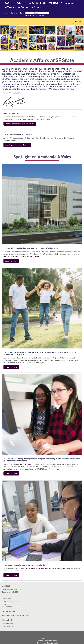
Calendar (14, 13)
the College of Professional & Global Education (21, 256)
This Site (40, 15)
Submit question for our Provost (17, 145)
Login (22, 13)
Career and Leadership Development (53, 568)
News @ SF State (8, 626)
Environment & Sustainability (48, 643)
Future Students (8, 624)
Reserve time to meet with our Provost (20, 124)
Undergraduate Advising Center (23, 568)
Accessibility (42, 638)
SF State (30, 15)
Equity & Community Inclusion (48, 641)
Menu (78, 22)
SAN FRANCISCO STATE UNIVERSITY (34, 3)
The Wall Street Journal (28, 464)
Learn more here (11, 261)
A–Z (7, 13)
